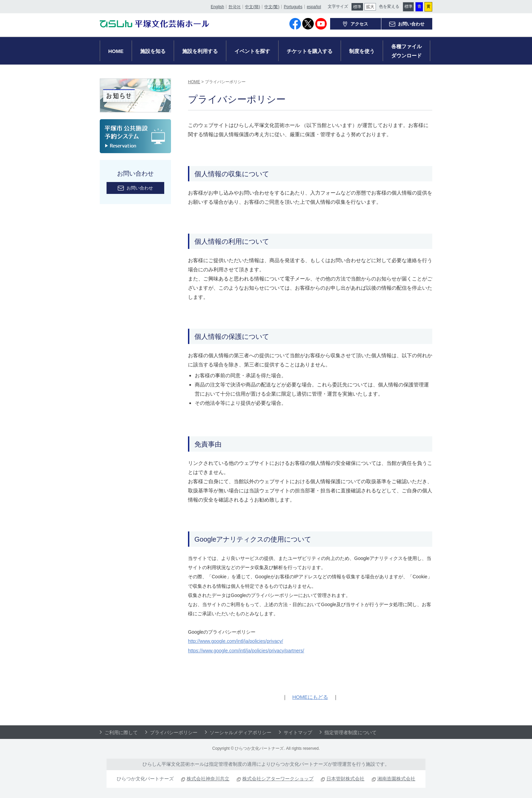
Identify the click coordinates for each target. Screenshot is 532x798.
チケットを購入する (310, 51)
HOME (116, 51)
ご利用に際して (121, 732)
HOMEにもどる (310, 697)
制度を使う (362, 51)
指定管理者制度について (350, 732)
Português (293, 6)
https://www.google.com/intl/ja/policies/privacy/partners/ (246, 651)
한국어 (234, 6)
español (313, 6)
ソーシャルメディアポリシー (241, 732)
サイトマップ (298, 732)
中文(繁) (271, 6)
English (217, 6)
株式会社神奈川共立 (208, 779)
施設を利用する (200, 51)
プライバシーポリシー (174, 732)
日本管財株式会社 (345, 779)
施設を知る (153, 51)
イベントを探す (252, 51)
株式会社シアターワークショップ (278, 779)
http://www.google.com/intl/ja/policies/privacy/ (235, 641)
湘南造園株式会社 (396, 779)
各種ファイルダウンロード (406, 51)
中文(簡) (252, 6)
